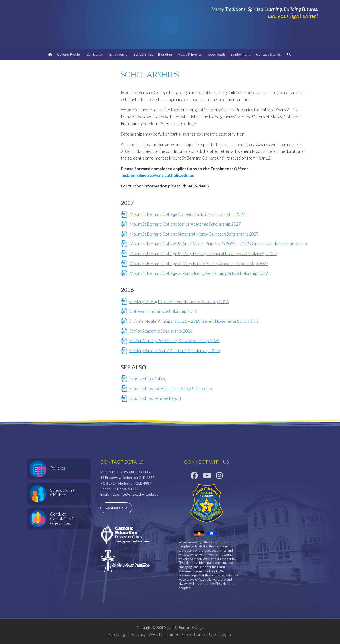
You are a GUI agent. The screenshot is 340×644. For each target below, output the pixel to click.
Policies (58, 468)
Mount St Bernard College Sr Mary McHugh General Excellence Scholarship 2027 (203, 254)
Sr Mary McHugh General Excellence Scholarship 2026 (179, 301)
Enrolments (119, 54)
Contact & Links (269, 54)
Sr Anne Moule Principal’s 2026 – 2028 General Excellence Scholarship (194, 321)
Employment (241, 54)
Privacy (139, 634)
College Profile (69, 54)
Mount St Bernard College (86, 25)
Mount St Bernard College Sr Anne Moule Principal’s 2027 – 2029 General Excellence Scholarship (218, 244)
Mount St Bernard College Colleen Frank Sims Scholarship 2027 (187, 214)
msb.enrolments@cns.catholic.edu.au (158, 175)
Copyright (119, 634)
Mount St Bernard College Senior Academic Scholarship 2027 (185, 224)
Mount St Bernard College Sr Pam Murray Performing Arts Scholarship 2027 (199, 273)
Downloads (217, 54)
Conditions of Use (199, 634)
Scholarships (143, 54)
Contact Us (116, 508)
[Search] (290, 54)
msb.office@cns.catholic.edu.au (134, 494)
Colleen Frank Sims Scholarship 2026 (163, 311)
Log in (225, 634)
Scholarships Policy (147, 379)
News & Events (191, 54)
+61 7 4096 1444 (125, 489)
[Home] (50, 54)
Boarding (166, 54)
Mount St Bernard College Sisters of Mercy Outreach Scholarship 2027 (194, 234)
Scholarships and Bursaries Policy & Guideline (171, 388)
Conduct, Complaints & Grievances (62, 519)
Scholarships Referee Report (155, 398)
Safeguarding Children (62, 492)
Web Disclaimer (164, 634)
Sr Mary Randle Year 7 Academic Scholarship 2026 (175, 350)
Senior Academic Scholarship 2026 (161, 331)
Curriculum (95, 54)
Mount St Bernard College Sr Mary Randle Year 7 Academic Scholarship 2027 (199, 263)
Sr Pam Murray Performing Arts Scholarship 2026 (175, 341)
